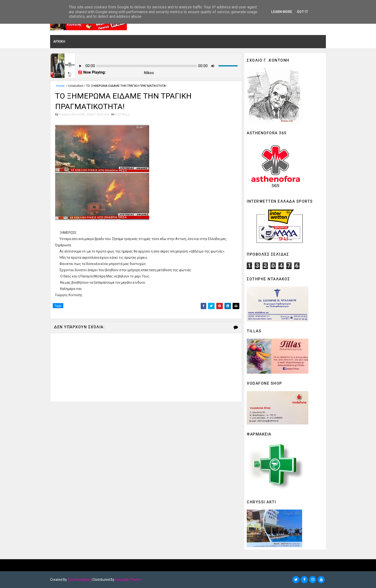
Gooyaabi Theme (128, 580)
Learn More (282, 12)
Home (60, 86)
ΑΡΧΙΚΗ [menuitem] (59, 41)
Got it (303, 12)
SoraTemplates (79, 580)
